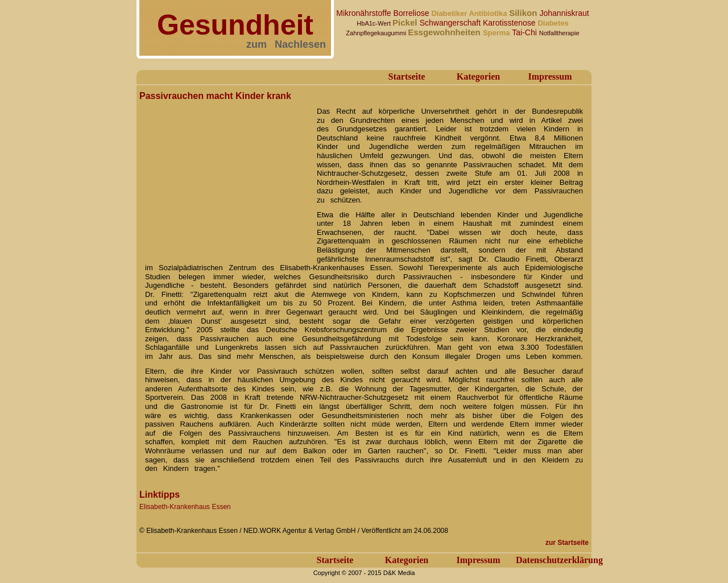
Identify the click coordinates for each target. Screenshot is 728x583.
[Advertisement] (225, 175)
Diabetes (553, 23)
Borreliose (412, 13)
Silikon (524, 13)
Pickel (406, 22)
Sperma (497, 33)
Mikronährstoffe (365, 13)
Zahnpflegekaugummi (377, 33)
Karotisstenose (510, 23)
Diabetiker (450, 13)
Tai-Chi (525, 32)
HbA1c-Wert (375, 23)
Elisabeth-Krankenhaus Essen (185, 507)
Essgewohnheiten (445, 32)
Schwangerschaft (451, 23)
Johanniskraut (564, 13)
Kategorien (478, 77)
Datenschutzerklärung (559, 560)
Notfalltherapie (559, 33)
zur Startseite (567, 543)
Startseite (407, 77)
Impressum (550, 77)
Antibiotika (489, 13)
